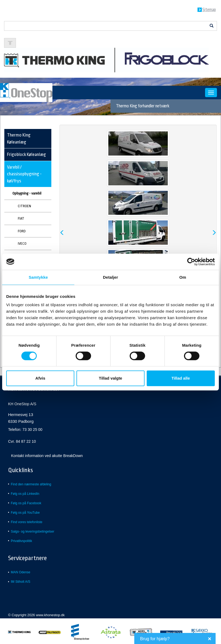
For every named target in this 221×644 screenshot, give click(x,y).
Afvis (40, 378)
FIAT (21, 218)
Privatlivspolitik (21, 541)
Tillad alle (181, 378)
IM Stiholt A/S (21, 582)
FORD (22, 231)
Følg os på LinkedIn (25, 494)
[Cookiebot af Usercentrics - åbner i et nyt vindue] (191, 262)
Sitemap (209, 10)
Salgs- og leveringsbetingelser (33, 531)
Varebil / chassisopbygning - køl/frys (24, 174)
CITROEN (24, 206)
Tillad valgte (110, 378)
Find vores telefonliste (27, 522)
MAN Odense (21, 572)
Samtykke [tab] (38, 277)
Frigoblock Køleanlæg (26, 154)
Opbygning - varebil (27, 193)
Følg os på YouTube (25, 513)
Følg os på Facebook (26, 503)
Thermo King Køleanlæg (19, 139)
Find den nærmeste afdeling (31, 484)
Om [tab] (183, 277)
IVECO (22, 243)
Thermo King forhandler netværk (143, 106)
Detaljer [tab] (110, 277)
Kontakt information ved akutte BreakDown (47, 456)
